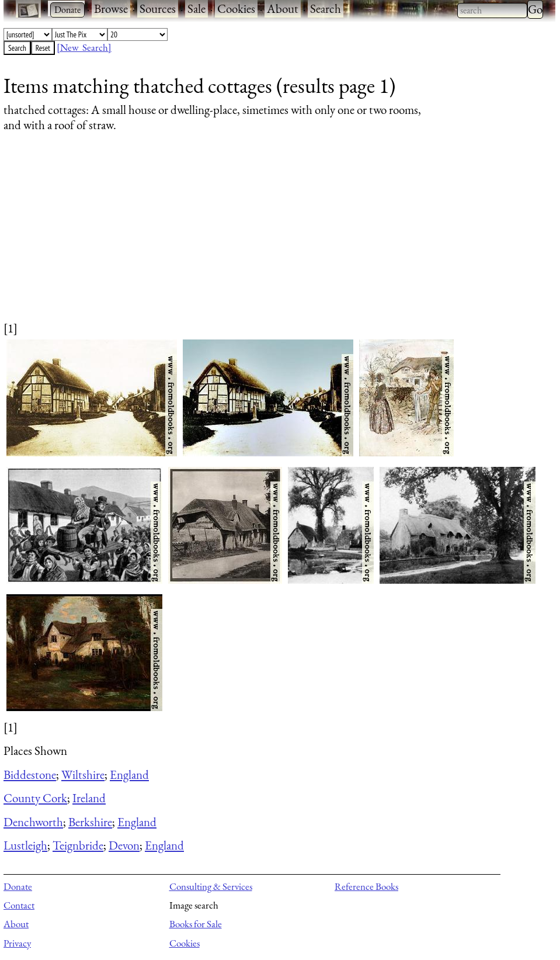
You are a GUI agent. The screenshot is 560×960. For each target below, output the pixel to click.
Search (326, 8)
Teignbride (78, 845)
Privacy (17, 943)
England (129, 774)
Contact (19, 905)
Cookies (236, 8)
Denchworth (33, 822)
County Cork (35, 798)
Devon (124, 845)
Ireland (89, 798)
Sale (196, 8)
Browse (111, 8)
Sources (158, 8)
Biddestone (30, 774)
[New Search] (84, 47)
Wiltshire (83, 774)
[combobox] (492, 11)
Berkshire (90, 822)
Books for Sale (196, 924)
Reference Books (366, 886)
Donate (18, 886)
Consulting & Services (211, 886)
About (283, 8)
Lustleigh (25, 845)
